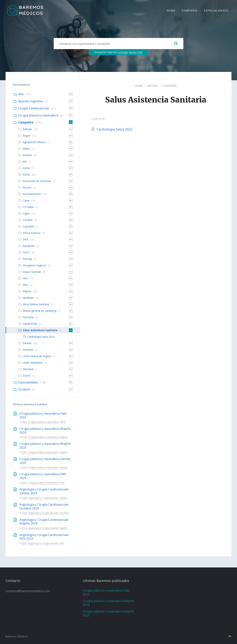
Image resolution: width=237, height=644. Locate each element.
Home (139, 86)
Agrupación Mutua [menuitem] (34, 142)
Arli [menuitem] (25, 162)
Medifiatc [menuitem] (28, 298)
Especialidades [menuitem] (216, 11)
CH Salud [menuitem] (28, 207)
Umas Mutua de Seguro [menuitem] (37, 356)
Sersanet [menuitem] (28, 350)
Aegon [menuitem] (27, 136)
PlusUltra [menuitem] (28, 317)
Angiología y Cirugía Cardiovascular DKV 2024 (44, 537)
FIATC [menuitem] (26, 252)
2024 (24, 437)
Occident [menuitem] (24, 389)
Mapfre (64, 437)
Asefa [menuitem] (26, 168)
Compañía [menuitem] (190, 11)
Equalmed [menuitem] (29, 246)
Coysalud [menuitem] (28, 226)
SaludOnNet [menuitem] (30, 324)
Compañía (170, 86)
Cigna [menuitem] (26, 213)
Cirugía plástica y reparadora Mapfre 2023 (45, 446)
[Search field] (118, 44)
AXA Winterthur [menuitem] (32, 194)
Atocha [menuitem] (27, 187)
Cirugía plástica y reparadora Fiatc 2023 (43, 415)
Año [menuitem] (21, 94)
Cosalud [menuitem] (28, 220)
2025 (24, 467)
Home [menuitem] (171, 11)
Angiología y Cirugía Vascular (43, 498)
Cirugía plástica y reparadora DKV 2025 (43, 476)
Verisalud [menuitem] (28, 369)
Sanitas (133, 52)
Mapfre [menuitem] (27, 291)
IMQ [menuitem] (25, 285)
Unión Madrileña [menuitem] (33, 363)
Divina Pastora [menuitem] (32, 233)
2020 (140, 52)
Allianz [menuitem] (27, 149)
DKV (62, 483)
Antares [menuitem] (27, 155)
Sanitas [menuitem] (27, 343)
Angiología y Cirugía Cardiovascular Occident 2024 (44, 506)
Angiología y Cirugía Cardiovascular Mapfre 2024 (44, 522)
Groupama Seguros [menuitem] (34, 265)
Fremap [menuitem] (27, 259)
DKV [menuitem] (25, 239)
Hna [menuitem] (25, 278)
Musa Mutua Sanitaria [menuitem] (36, 304)
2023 (24, 422)
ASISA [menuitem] (26, 174)
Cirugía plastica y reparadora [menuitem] (38, 115)
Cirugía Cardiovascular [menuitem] (34, 108)
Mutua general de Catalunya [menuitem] (40, 311)
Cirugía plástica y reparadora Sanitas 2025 (45, 461)
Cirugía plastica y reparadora (44, 422)
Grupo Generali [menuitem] (32, 272)
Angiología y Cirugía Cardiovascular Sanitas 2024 (44, 491)
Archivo (153, 86)
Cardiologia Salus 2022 (115, 129)
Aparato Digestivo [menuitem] (31, 101)
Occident (64, 513)
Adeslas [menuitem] (27, 129)
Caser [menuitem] (26, 200)
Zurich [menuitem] (26, 376)
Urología (123, 52)
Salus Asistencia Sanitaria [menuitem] (40, 330)
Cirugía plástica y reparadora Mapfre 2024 (45, 431)
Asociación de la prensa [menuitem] (37, 181)
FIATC (63, 422)
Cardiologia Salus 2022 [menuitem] (41, 337)
